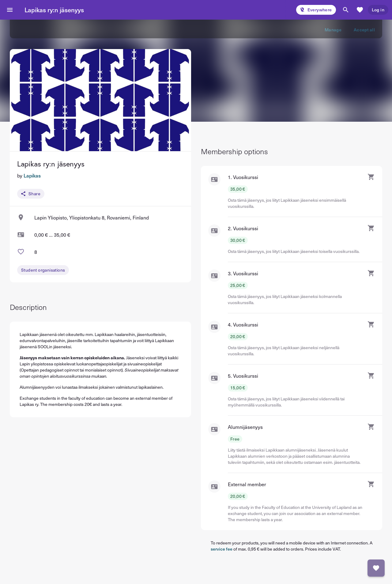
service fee (222, 549)
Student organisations (43, 270)
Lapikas (32, 175)
